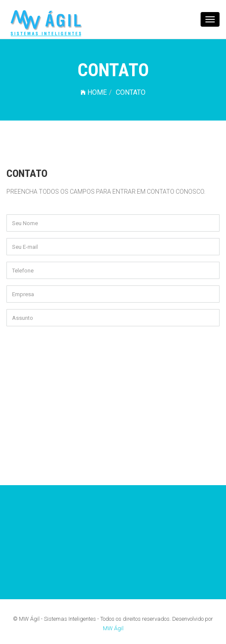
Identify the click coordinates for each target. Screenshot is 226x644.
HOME (94, 92)
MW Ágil (113, 628)
